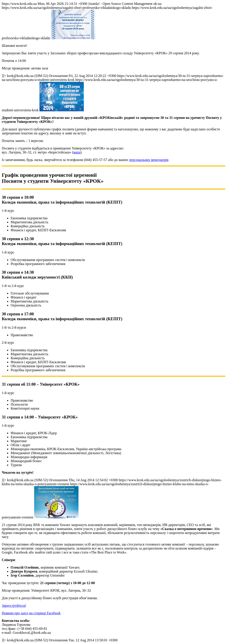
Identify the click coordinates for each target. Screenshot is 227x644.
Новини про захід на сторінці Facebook (31, 613)
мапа (77, 152)
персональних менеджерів (149, 160)
